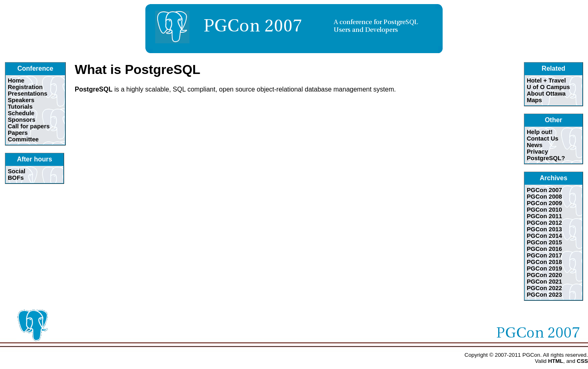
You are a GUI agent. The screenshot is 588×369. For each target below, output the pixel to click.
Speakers (21, 100)
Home (16, 81)
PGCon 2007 (544, 190)
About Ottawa (546, 94)
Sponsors (22, 120)
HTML (556, 361)
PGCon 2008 (544, 197)
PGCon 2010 (544, 210)
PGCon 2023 (544, 295)
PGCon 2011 (544, 216)
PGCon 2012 (544, 223)
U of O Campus (548, 87)
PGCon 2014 (544, 236)
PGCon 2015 (544, 242)
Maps (534, 100)
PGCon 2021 (544, 282)
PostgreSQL (94, 89)
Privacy (537, 152)
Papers (18, 133)
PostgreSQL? (546, 158)
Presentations (28, 94)
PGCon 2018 (544, 262)
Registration (25, 87)
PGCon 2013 (544, 229)
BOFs (16, 178)
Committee (23, 139)
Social (17, 171)
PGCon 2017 (544, 255)
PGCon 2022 (544, 288)
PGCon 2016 (544, 249)
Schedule (21, 113)
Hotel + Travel (546, 81)
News (535, 145)
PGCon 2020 (544, 275)
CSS (582, 361)
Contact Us (542, 139)
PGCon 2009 (544, 203)
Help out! (540, 132)
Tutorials (20, 107)
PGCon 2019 (544, 268)
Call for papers (29, 126)
